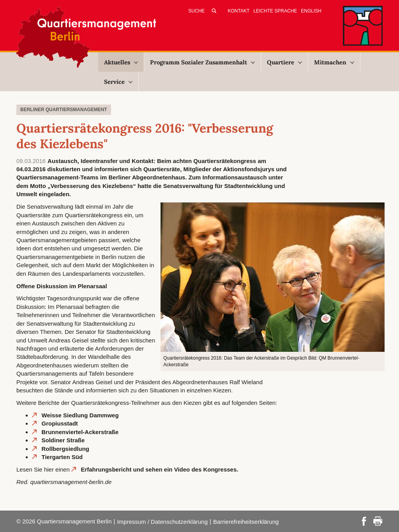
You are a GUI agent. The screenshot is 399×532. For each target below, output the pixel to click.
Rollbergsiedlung (66, 449)
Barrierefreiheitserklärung (246, 522)
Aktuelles (121, 62)
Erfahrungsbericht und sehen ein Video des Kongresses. (159, 469)
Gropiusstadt (60, 423)
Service (118, 82)
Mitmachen (334, 62)
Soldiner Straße (63, 440)
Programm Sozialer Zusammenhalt (202, 62)
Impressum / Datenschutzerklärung (162, 522)
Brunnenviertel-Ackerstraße (80, 432)
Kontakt (239, 11)
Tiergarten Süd (62, 457)
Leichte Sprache (275, 11)
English (311, 11)
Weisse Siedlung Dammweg (80, 415)
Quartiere (284, 62)
